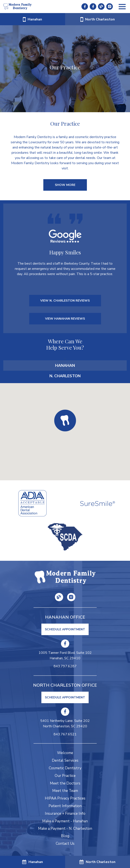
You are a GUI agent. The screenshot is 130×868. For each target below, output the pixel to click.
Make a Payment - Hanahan (65, 821)
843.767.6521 (65, 734)
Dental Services (65, 760)
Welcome (65, 753)
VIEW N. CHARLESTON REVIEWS (65, 301)
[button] (65, 421)
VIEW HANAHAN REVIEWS (65, 319)
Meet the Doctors (65, 783)
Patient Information (65, 806)
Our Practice (65, 776)
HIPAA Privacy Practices (65, 798)
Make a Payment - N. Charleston (65, 829)
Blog (65, 836)
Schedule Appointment (65, 629)
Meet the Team (65, 791)
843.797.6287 (65, 666)
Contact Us (65, 844)
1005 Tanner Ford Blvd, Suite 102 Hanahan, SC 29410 (65, 656)
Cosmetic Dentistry (65, 768)
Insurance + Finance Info (65, 814)
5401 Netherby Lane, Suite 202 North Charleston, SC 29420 (65, 724)
